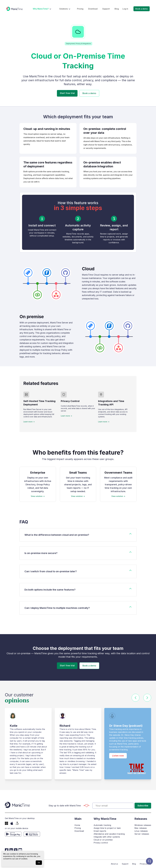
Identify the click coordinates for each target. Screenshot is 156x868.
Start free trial (67, 93)
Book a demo (142, 9)
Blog (117, 9)
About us (114, 864)
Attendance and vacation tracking (109, 834)
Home (77, 825)
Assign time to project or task (107, 828)
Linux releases (141, 831)
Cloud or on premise (103, 840)
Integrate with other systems (107, 837)
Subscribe (143, 806)
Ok (39, 863)
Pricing (80, 9)
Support (106, 9)
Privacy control (101, 843)
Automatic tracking (102, 825)
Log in (125, 9)
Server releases (142, 834)
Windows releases (143, 825)
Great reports (100, 831)
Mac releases (141, 828)
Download (93, 9)
